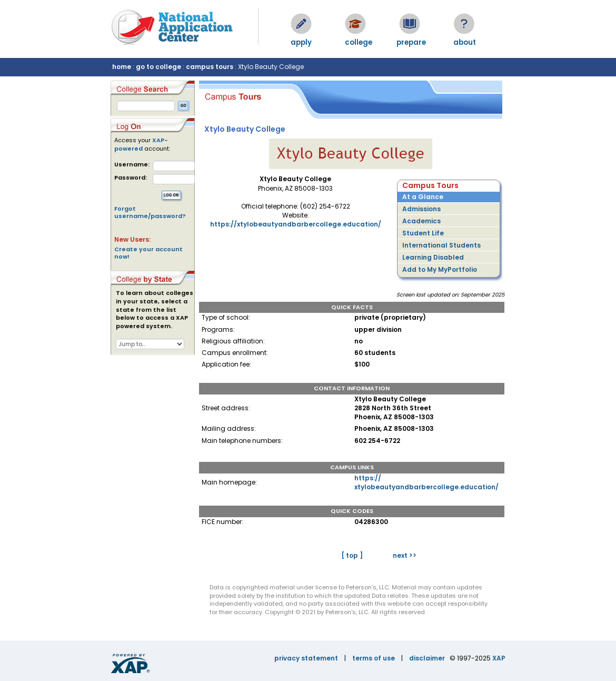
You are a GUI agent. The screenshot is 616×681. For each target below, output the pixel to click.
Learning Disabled (433, 257)
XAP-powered (141, 144)
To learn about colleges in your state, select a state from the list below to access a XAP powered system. (155, 310)
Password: (131, 178)
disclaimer (427, 658)
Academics (421, 221)
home (122, 67)
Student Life (423, 233)
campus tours (210, 67)
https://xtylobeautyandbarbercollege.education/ (296, 224)
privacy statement (306, 658)
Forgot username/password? (150, 212)
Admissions (421, 209)
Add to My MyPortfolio (440, 269)
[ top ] (352, 555)
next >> (405, 555)
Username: (132, 165)
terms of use (374, 658)
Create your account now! (148, 253)
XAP (499, 658)
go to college (158, 67)
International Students (441, 245)
